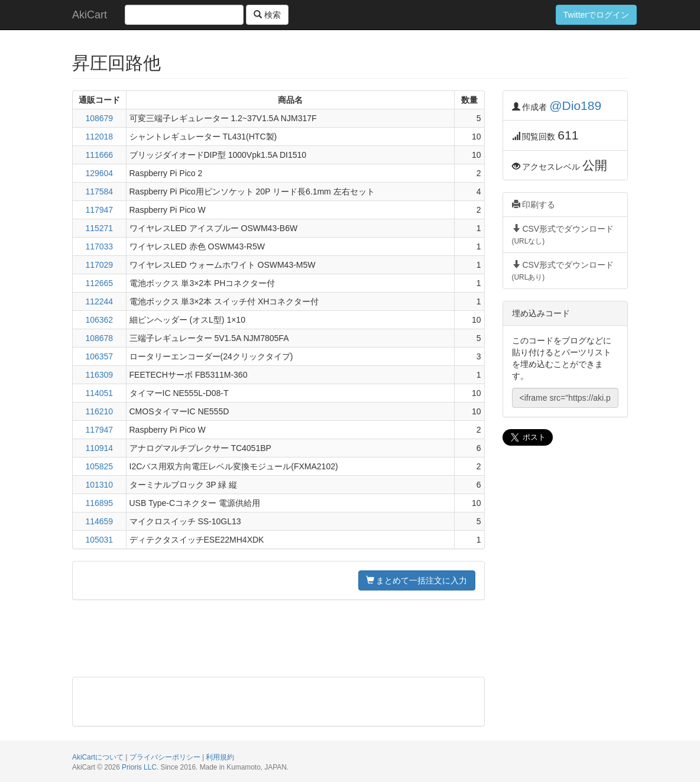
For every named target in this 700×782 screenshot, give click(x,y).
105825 (99, 466)
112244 (99, 301)
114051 (99, 393)
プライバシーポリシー (165, 757)
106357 (99, 356)
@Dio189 (575, 106)
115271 (99, 228)
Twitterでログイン (596, 15)
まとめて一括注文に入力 (417, 580)
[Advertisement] (278, 638)
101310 (99, 485)
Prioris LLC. (140, 767)
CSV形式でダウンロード (563, 235)
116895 (99, 503)
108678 (99, 338)
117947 (99, 210)
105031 (99, 540)
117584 (99, 192)
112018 (99, 137)
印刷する (534, 205)
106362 (99, 320)
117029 (99, 265)
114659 (99, 521)
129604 (99, 173)
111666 (99, 155)
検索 (267, 15)
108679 (99, 118)
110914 (99, 448)
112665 (99, 283)
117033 (99, 246)
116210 (99, 411)
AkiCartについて (98, 757)
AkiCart (90, 15)
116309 (99, 375)
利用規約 (220, 757)
